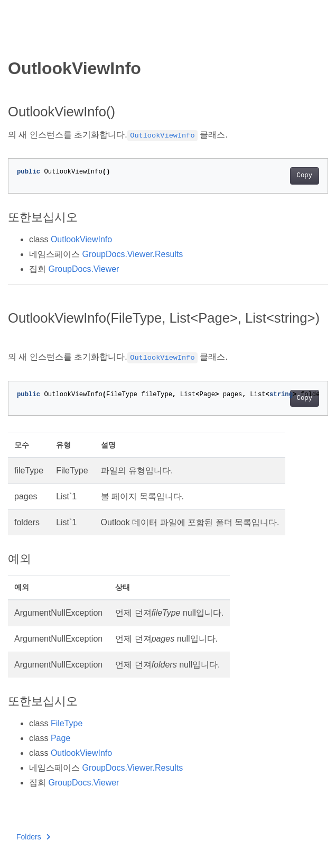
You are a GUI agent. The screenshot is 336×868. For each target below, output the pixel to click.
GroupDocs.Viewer (83, 269)
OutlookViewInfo (81, 239)
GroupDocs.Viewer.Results (132, 254)
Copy (305, 176)
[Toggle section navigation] (17, 41)
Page (60, 738)
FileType (67, 723)
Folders (33, 837)
